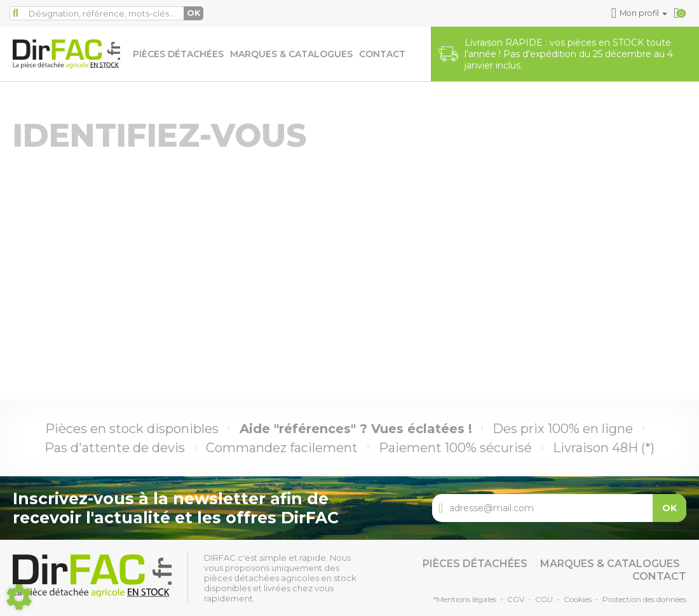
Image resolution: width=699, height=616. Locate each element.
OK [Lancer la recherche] (193, 13)
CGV (516, 599)
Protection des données (644, 599)
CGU (544, 599)
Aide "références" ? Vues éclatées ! (356, 429)
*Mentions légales (465, 599)
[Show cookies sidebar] (19, 597)
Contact (382, 54)
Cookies (578, 599)
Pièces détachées (178, 54)
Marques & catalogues (291, 54)
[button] (640, 13)
